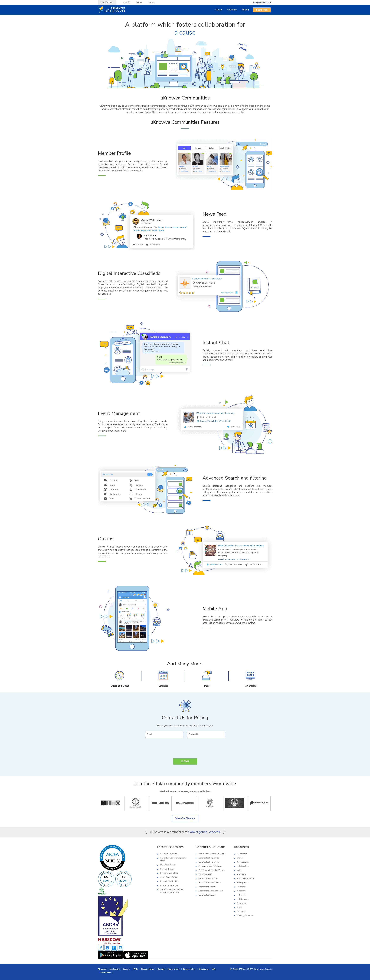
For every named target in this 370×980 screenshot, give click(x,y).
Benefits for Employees (209, 862)
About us (102, 969)
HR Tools (241, 895)
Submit (185, 761)
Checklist (241, 911)
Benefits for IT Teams (208, 878)
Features (232, 10)
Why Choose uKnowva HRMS (212, 854)
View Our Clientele (185, 818)
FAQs (135, 969)
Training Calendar (245, 916)
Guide (240, 907)
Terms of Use (174, 969)
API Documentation (246, 878)
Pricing (245, 10)
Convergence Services (204, 832)
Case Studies (243, 862)
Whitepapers (243, 883)
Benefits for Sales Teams (210, 883)
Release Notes (148, 969)
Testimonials (105, 973)
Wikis (240, 870)
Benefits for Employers (209, 858)
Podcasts (241, 887)
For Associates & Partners (210, 866)
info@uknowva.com (262, 3)
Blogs (240, 858)
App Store (242, 874)
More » (151, 3)
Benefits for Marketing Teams (212, 870)
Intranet (126, 3)
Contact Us (115, 969)
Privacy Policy (189, 969)
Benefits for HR (205, 874)
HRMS (139, 3)
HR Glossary (243, 899)
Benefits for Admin (207, 887)
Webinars (241, 891)
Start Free (262, 10)
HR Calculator (243, 866)
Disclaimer (204, 969)
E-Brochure (242, 854)
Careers (126, 969)
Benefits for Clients (207, 895)
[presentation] (183, 748)
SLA (214, 969)
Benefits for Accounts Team (211, 891)
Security (161, 969)
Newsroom (242, 903)
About (219, 10)
